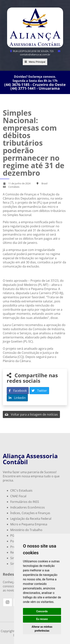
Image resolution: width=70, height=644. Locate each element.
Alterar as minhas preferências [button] (42, 629)
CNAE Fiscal (18, 496)
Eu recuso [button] (42, 619)
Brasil (44, 183)
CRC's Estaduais (21, 490)
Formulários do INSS (25, 502)
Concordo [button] (42, 611)
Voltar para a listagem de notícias (31, 414)
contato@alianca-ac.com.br (40, 53)
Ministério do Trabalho (26, 530)
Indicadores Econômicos (28, 507)
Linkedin (17, 398)
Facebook (18, 391)
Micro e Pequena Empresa (29, 524)
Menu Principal (35, 62)
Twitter (39, 391)
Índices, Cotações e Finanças (30, 513)
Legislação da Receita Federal (31, 519)
